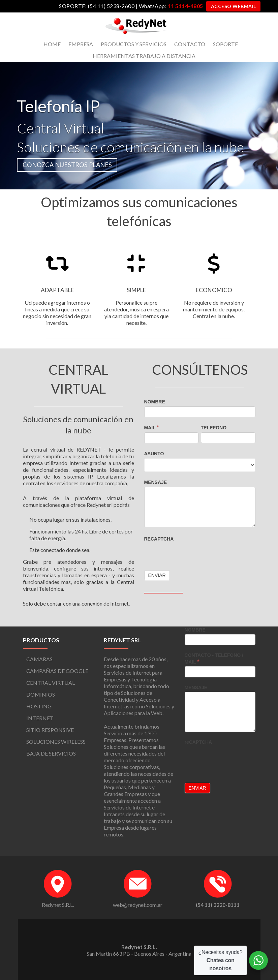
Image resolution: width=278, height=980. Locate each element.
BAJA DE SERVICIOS (51, 753)
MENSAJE (156, 482)
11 (185, 6)
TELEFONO (214, 428)
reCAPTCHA (159, 539)
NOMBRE (155, 402)
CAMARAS (39, 659)
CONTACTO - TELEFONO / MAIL (214, 659)
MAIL (152, 427)
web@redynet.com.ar (138, 905)
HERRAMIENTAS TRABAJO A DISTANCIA (144, 56)
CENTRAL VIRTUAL (51, 683)
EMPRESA (81, 44)
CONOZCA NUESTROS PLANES (67, 165)
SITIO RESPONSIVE (50, 730)
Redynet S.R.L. (58, 905)
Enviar (197, 788)
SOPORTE (225, 44)
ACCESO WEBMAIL (234, 6)
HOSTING (39, 706)
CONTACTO (190, 44)
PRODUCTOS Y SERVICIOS (134, 44)
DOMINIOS (41, 694)
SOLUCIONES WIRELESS (56, 742)
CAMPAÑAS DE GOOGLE (57, 671)
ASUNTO (154, 454)
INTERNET (40, 718)
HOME (52, 44)
